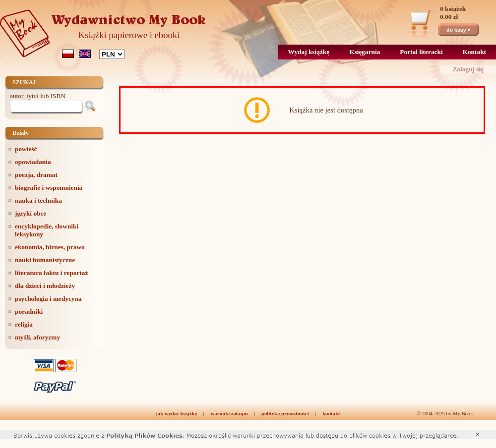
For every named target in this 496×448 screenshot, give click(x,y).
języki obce (31, 213)
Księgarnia (365, 52)
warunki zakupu (229, 414)
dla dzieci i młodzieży (45, 286)
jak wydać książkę (176, 414)
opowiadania (33, 162)
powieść (26, 149)
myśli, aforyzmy (37, 337)
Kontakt (474, 52)
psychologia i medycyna (48, 299)
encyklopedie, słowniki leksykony (47, 230)
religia (24, 324)
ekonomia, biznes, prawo (50, 247)
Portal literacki (421, 52)
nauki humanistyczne (45, 260)
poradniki (29, 311)
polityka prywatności (285, 414)
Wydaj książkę (309, 52)
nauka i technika (38, 200)
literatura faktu (51, 273)
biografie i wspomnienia (49, 188)
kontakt (331, 414)
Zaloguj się (468, 69)
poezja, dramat (36, 175)
